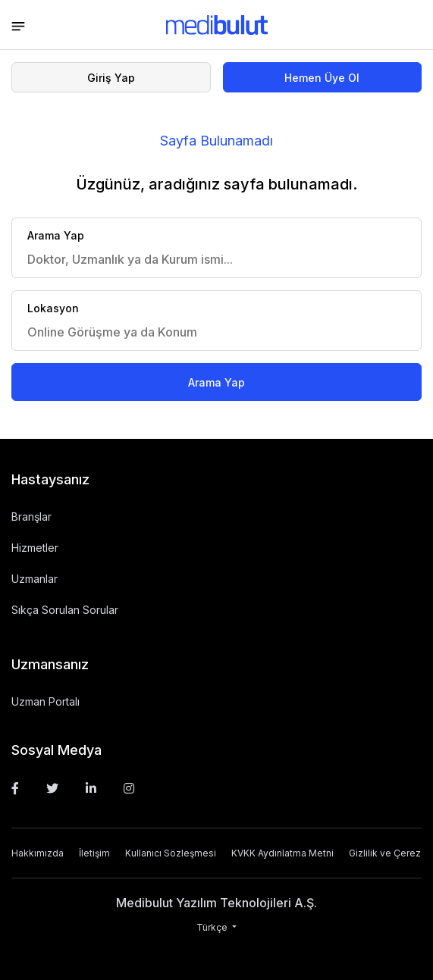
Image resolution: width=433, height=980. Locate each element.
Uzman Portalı (45, 701)
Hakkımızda (38, 853)
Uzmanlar (35, 579)
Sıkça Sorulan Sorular (65, 610)
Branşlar (31, 517)
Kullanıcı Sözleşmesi (171, 853)
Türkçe (213, 927)
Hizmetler (35, 548)
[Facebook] (15, 788)
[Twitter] (52, 788)
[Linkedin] (91, 788)
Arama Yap (216, 382)
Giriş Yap (111, 78)
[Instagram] (129, 788)
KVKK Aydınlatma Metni (282, 853)
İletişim (94, 853)
